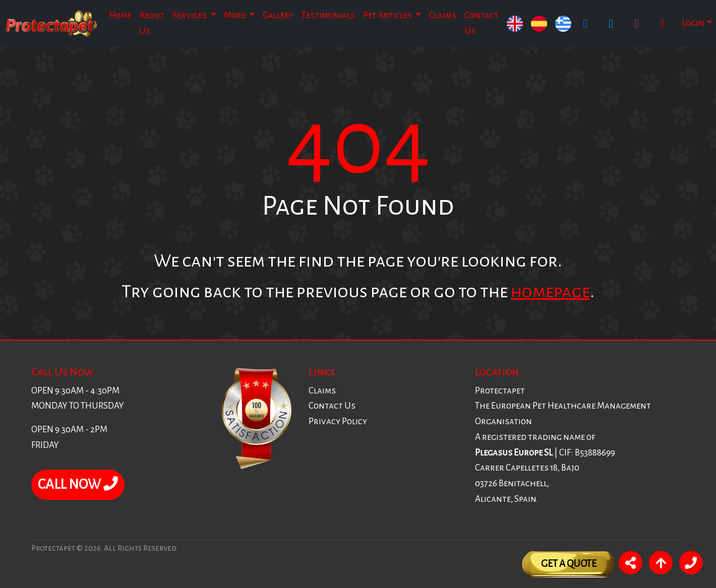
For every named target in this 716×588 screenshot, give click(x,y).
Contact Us (482, 23)
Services (190, 15)
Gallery (278, 15)
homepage (550, 291)
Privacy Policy (338, 421)
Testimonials (328, 15)
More (235, 15)
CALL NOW (78, 484)
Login (693, 23)
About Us (152, 23)
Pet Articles (388, 15)
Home (120, 15)
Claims (443, 15)
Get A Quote (569, 564)
